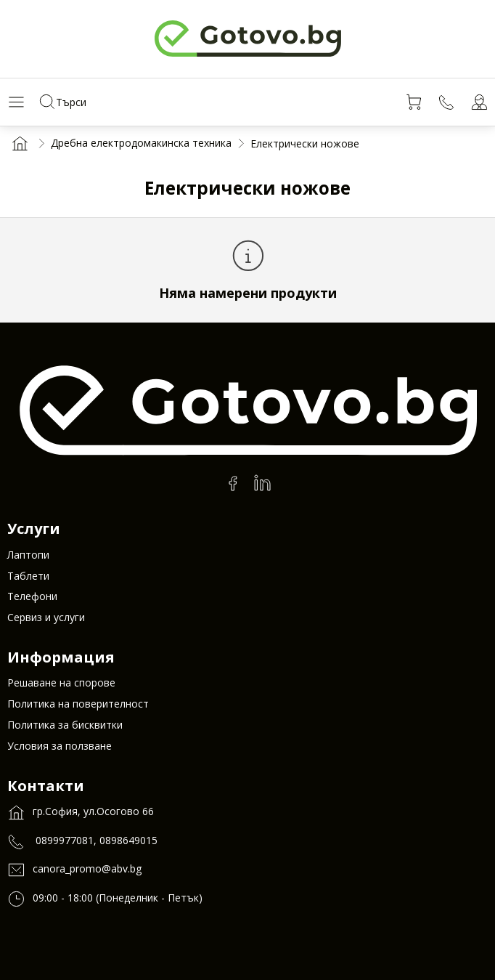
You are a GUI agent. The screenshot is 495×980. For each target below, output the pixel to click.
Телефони (32, 596)
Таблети (28, 576)
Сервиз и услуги (46, 617)
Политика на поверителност (78, 704)
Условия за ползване (60, 746)
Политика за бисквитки (65, 725)
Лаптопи (28, 555)
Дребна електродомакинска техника (141, 143)
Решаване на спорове (61, 683)
